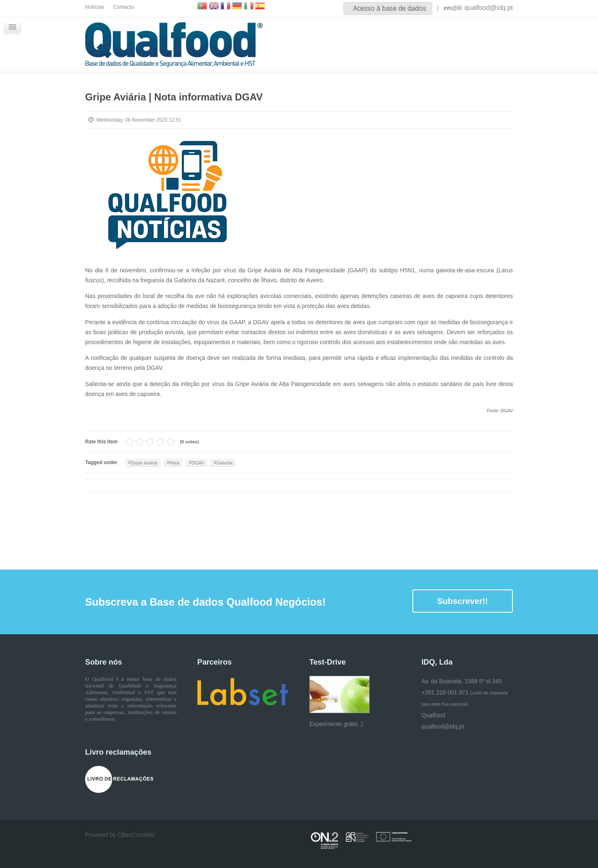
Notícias (95, 7)
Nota (179, 462)
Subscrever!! (463, 601)
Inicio (323, 37)
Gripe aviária (146, 462)
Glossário (499, 37)
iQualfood (455, 37)
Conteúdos (409, 37)
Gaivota (234, 462)
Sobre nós (362, 37)
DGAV (205, 462)
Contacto (124, 7)
